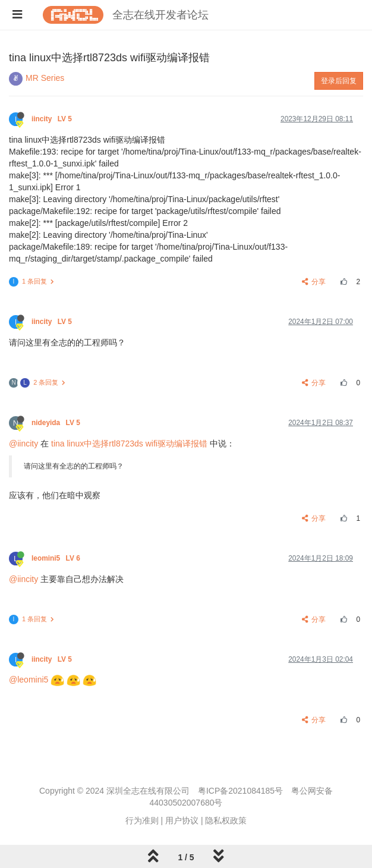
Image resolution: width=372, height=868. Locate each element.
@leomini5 (29, 680)
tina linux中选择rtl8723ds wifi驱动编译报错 (129, 444)
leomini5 (57, 558)
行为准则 (142, 820)
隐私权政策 (226, 820)
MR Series (45, 78)
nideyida (57, 423)
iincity (53, 119)
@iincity (23, 444)
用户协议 (182, 820)
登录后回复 (339, 81)
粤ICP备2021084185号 (240, 791)
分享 (314, 282)
